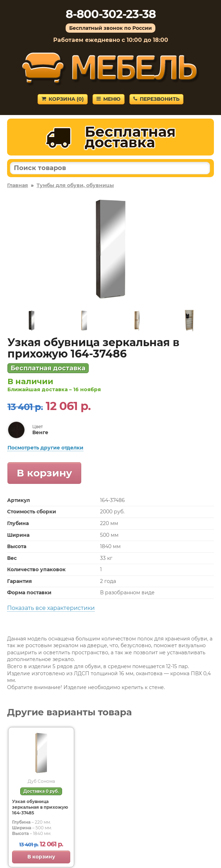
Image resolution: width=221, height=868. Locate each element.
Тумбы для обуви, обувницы (75, 185)
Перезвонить (156, 99)
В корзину (44, 473)
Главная (18, 185)
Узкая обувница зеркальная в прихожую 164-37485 (40, 807)
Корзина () (63, 99)
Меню (109, 99)
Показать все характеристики (51, 608)
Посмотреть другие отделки (45, 448)
